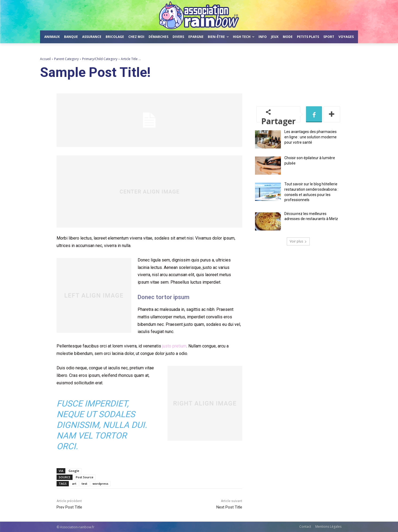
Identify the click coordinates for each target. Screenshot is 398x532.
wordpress (100, 484)
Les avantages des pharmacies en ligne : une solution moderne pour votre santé (311, 137)
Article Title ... (131, 59)
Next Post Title (229, 507)
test (84, 484)
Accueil (45, 59)
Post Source (85, 477)
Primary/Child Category (100, 59)
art (74, 484)
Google (74, 471)
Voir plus (298, 241)
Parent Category (66, 59)
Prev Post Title (69, 507)
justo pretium (174, 346)
